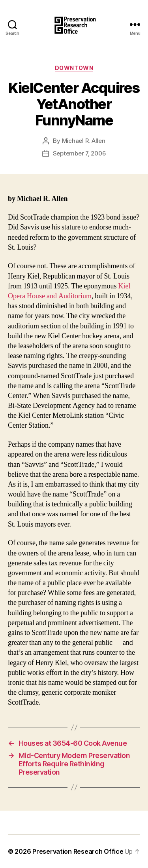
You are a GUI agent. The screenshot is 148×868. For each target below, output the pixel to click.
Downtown (74, 68)
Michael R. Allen (84, 141)
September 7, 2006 (80, 153)
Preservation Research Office (78, 851)
